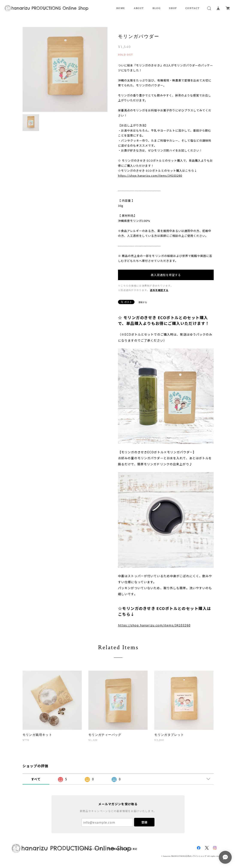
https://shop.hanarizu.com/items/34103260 (150, 175)
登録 (144, 822)
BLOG (157, 8)
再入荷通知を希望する (166, 275)
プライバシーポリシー (92, 849)
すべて (36, 779)
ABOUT (139, 8)
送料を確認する (159, 290)
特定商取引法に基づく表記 (123, 849)
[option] (65, 69)
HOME (121, 8)
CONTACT (193, 8)
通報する (143, 302)
